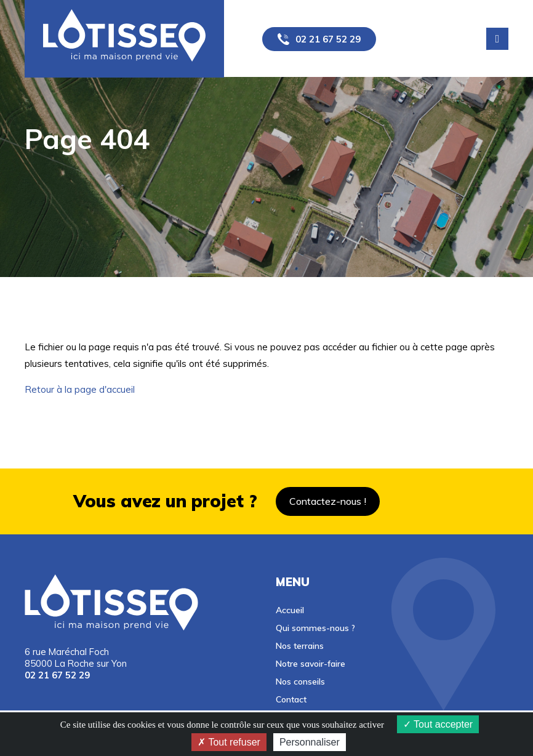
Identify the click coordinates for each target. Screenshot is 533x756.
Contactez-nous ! (328, 501)
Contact (291, 699)
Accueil (290, 610)
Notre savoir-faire (311, 663)
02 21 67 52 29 (328, 39)
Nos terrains (300, 645)
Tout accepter (438, 724)
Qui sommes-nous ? (315, 628)
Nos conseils (300, 681)
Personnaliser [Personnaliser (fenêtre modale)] (310, 742)
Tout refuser (229, 742)
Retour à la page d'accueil (80, 389)
